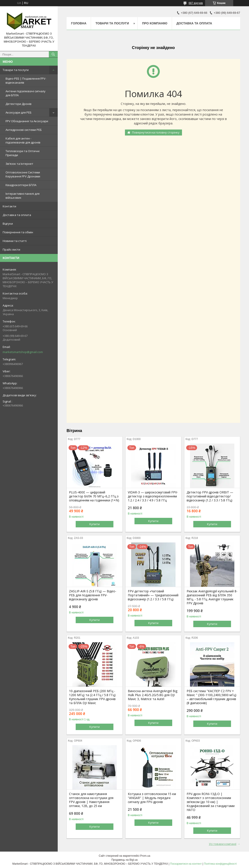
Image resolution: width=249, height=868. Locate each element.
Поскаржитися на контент (186, 864)
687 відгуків (196, 3)
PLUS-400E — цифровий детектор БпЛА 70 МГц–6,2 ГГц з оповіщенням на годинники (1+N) (94, 496)
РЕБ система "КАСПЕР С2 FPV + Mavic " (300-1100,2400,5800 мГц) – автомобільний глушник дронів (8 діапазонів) (211, 697)
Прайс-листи (11, 249)
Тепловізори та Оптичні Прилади (23, 153)
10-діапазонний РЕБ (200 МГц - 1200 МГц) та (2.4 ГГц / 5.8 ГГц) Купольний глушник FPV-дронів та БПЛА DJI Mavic (92, 697)
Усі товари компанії (223, 844)
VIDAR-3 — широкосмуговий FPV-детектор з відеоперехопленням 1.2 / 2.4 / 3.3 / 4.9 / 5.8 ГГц (153, 496)
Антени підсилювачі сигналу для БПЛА (26, 93)
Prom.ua (145, 856)
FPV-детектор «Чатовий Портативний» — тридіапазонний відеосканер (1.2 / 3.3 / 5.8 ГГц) (153, 595)
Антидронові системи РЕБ (24, 130)
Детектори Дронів (19, 104)
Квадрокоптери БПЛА (21, 185)
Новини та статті (15, 241)
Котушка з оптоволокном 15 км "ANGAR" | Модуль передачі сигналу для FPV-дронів (152, 798)
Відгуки (8, 224)
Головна (79, 23)
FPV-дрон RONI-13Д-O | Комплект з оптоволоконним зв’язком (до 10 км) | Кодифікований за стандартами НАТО (211, 802)
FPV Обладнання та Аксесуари (27, 121)
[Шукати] (53, 54)
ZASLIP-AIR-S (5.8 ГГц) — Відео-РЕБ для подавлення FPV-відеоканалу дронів (93, 595)
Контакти (9, 206)
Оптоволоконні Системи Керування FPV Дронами (23, 174)
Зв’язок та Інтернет (19, 164)
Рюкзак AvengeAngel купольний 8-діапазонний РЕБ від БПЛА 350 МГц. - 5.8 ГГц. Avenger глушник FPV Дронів (212, 597)
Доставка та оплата (17, 215)
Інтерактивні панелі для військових (23, 196)
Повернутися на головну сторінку (156, 132)
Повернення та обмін (18, 232)
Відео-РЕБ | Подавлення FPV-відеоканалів (26, 81)
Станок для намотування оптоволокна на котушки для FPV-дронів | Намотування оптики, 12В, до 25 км (91, 800)
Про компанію (155, 23)
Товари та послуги (16, 70)
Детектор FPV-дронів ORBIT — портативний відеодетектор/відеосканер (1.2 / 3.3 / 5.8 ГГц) (210, 496)
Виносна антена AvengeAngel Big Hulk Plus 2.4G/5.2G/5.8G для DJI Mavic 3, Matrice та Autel (153, 695)
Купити (95, 524)
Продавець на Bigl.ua (124, 860)
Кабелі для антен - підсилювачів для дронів (23, 140)
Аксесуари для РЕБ (19, 112)
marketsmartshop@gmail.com (23, 352)
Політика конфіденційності (220, 864)
